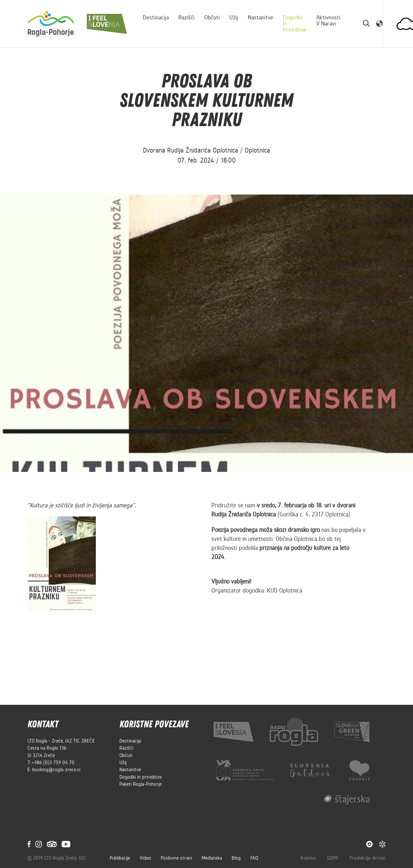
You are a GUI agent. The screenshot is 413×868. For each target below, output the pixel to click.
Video (145, 858)
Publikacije (120, 858)
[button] (379, 24)
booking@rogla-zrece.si (56, 770)
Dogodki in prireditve (295, 24)
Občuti (212, 17)
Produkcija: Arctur (368, 858)
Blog (236, 858)
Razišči (186, 17)
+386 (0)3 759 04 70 (53, 763)
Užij (234, 17)
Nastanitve (261, 17)
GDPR (333, 858)
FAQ (254, 858)
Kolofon (309, 858)
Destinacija (156, 17)
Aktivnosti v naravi (328, 20)
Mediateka (212, 858)
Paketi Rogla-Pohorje (141, 784)
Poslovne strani (176, 858)
